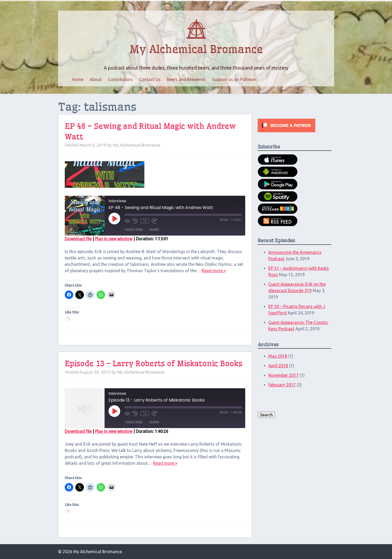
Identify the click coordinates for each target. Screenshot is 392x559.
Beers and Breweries (186, 79)
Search (266, 415)
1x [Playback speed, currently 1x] (145, 221)
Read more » (214, 271)
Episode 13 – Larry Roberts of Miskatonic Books (154, 363)
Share (154, 230)
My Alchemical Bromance (196, 49)
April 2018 (278, 366)
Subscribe (134, 230)
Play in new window (114, 239)
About (96, 79)
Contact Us (150, 79)
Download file (78, 239)
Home (78, 79)
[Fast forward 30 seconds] (154, 221)
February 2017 (282, 385)
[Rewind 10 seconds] (135, 221)
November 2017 (283, 375)
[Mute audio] (127, 221)
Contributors (120, 79)
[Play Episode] (114, 219)
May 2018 (278, 356)
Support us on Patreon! (234, 79)
